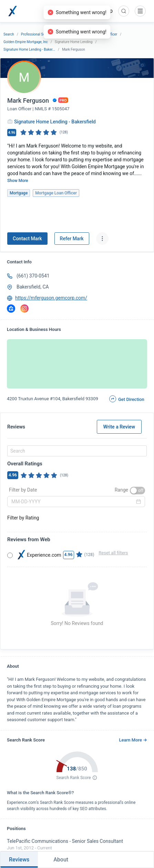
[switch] (137, 491)
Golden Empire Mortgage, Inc (26, 42)
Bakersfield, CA (33, 287)
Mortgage (68, 34)
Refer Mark (72, 239)
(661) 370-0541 (33, 276)
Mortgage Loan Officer (100, 34)
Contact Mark (27, 239)
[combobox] (76, 451)
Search (9, 34)
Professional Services (38, 34)
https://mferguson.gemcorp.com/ (51, 298)
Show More (18, 181)
